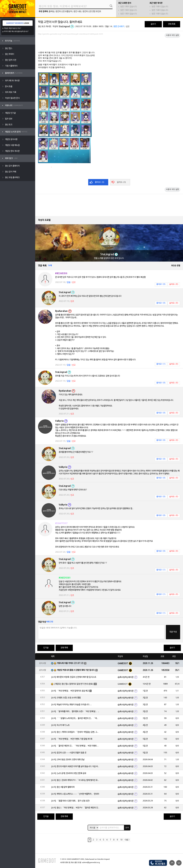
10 (121, 840)
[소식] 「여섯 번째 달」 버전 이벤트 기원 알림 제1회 (72, 739)
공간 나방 (77, 12)
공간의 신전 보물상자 (64, 12)
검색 (127, 827)
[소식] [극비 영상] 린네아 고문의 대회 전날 (68, 760)
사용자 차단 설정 (172, 35)
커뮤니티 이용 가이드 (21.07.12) (70, 663)
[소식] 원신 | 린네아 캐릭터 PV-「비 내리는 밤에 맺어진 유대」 (75, 780)
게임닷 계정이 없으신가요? (13, 28)
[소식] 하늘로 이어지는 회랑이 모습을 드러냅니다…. (71, 705)
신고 (128, 27)
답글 (69, 282)
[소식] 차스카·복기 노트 (60, 725)
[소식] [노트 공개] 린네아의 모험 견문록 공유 (69, 773)
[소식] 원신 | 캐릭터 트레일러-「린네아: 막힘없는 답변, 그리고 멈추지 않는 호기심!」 (75, 732)
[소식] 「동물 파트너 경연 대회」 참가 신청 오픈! (70, 801)
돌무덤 (51, 12)
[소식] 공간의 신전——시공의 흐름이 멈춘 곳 (69, 753)
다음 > (127, 840)
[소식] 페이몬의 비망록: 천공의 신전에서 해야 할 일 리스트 (74, 677)
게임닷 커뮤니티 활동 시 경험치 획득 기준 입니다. (76, 670)
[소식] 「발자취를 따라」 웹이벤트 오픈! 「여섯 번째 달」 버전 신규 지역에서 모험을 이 (75, 712)
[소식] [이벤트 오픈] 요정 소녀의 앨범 (66, 698)
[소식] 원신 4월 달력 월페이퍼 (63, 787)
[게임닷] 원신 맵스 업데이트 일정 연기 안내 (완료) (74, 684)
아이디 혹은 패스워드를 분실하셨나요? (16, 32)
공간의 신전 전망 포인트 (92, 12)
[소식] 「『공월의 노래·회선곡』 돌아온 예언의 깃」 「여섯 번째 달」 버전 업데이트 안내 (75, 718)
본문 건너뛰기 (119, 27)
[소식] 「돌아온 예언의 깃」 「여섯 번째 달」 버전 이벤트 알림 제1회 (75, 746)
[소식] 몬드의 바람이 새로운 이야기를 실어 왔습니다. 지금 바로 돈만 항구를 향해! (75, 767)
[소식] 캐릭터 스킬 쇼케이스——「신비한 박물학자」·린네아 (75, 794)
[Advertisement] (109, 44)
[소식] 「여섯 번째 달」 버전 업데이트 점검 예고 (70, 691)
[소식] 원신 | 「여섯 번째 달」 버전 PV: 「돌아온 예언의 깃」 (75, 808)
